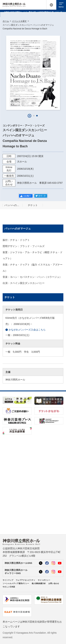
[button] (34, 116)
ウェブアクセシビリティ (26, 580)
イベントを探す (19, 21)
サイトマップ (8, 580)
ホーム (6, 21)
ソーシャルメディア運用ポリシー (16, 583)
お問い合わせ (54, 583)
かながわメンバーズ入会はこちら (26, 330)
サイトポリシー (44, 580)
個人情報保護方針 (39, 583)
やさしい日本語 (9, 587)
